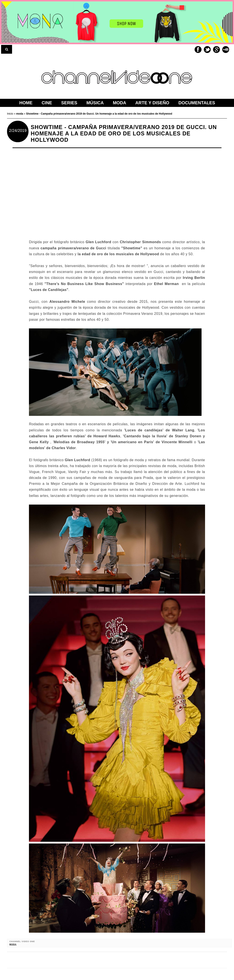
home (26, 103)
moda (13, 944)
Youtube (226, 50)
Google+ (216, 50)
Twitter (207, 50)
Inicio (10, 114)
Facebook (198, 50)
